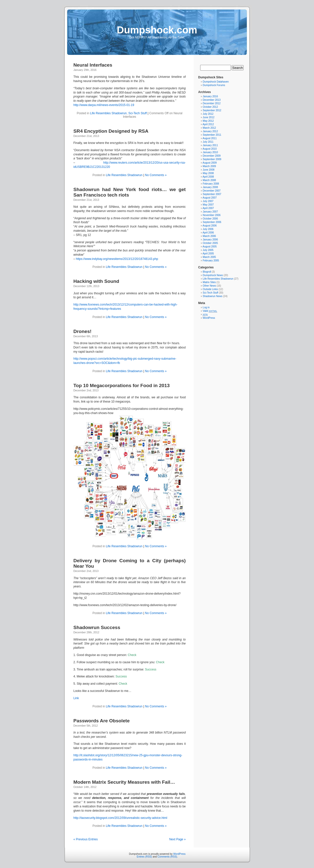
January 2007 (210, 212)
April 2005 (208, 254)
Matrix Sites (209, 282)
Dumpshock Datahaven (216, 82)
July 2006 (208, 229)
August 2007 (210, 198)
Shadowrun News (212, 296)
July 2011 (208, 142)
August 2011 (210, 138)
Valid (210, 311)
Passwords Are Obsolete (101, 721)
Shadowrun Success (97, 627)
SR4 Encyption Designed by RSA (111, 131)
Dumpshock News (213, 275)
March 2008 (209, 180)
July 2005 (208, 250)
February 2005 (211, 261)
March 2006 (209, 236)
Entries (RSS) (144, 857)
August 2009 (210, 163)
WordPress (209, 318)
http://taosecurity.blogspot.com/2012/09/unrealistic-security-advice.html (120, 818)
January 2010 (210, 152)
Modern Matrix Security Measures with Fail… (124, 782)
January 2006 (210, 240)
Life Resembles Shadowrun (108, 113)
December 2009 (212, 156)
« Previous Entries (85, 839)
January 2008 (210, 187)
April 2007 (208, 208)
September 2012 (212, 110)
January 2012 (210, 131)
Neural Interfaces (93, 65)
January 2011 (210, 145)
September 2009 (212, 159)
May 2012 (208, 121)
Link (76, 698)
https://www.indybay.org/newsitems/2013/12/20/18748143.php (117, 259)
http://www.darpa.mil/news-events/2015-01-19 (104, 105)
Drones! (82, 331)
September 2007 (212, 194)
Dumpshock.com (157, 30)
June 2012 (209, 117)
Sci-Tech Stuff (138, 113)
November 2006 (212, 215)
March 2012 (209, 128)
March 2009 (209, 166)
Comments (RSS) (167, 857)
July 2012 (208, 114)
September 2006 (212, 222)
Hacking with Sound (96, 281)
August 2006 (210, 226)
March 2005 (209, 257)
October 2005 (210, 243)
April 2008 (208, 177)
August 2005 (210, 247)
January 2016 (210, 96)
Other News (209, 286)
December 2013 (212, 100)
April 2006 (208, 233)
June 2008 (209, 170)
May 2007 (208, 205)
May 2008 (208, 173)
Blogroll (207, 272)
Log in (206, 307)
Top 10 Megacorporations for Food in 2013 (122, 385)
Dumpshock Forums (214, 85)
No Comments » (156, 175)
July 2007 (208, 201)
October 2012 (210, 107)
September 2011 (212, 135)
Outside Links (210, 289)
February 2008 (211, 184)
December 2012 (212, 103)
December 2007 (212, 191)
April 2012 (208, 124)
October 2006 (210, 219)
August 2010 (210, 149)
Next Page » (177, 839)
